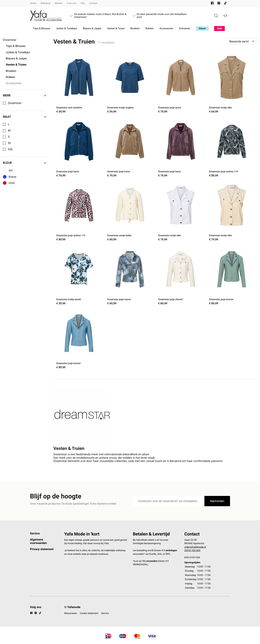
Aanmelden (217, 501)
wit (11, 170)
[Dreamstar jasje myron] (130, 276)
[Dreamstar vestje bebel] (130, 212)
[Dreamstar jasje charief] (181, 276)
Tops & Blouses (42, 29)
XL (10, 143)
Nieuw (202, 29)
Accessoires (166, 29)
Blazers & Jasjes (92, 29)
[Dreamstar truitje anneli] (79, 276)
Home (33, 3)
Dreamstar (15, 103)
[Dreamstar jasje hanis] (79, 148)
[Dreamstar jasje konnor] (232, 276)
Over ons (72, 3)
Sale (219, 29)
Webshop (45, 3)
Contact (93, 3)
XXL (11, 149)
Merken (59, 3)
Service (35, 533)
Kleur (25, 163)
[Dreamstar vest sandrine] (79, 84)
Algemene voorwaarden (38, 541)
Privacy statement (42, 549)
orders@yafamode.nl (195, 547)
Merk (25, 96)
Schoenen (185, 29)
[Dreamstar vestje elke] (232, 84)
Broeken (135, 29)
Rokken (149, 29)
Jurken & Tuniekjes (67, 29)
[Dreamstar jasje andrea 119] (232, 148)
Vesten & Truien (116, 29)
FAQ (83, 3)
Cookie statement (89, 613)
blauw (12, 177)
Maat (25, 117)
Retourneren (71, 613)
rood (12, 183)
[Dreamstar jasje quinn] (181, 84)
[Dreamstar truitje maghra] (130, 84)
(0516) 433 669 (192, 551)
